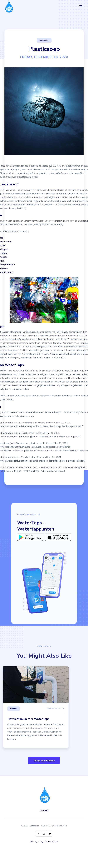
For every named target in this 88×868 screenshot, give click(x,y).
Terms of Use (51, 842)
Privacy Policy (37, 842)
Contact (44, 810)
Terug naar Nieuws (44, 761)
